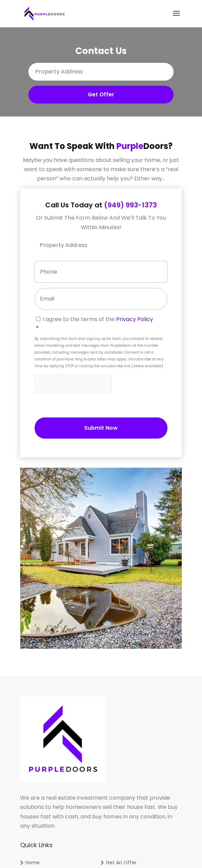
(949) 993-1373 (130, 205)
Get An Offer (121, 863)
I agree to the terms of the (102, 324)
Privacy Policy (135, 319)
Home (33, 863)
